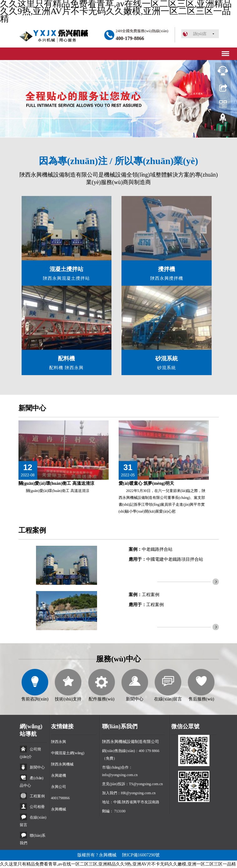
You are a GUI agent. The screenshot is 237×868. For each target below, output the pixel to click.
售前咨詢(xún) (35, 699)
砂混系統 (167, 359)
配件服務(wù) (101, 699)
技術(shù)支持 (68, 699)
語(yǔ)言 (200, 34)
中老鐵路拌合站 (157, 549)
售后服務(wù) (201, 699)
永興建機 (59, 775)
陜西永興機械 (62, 764)
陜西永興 (59, 742)
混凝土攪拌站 (66, 269)
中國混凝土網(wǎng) (68, 753)
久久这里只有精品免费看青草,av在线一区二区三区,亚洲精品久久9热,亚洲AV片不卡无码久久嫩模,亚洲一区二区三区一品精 (118, 864)
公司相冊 (37, 807)
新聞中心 (32, 408)
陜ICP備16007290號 (141, 855)
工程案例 (151, 595)
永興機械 (59, 809)
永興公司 (59, 787)
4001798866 (60, 798)
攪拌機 (167, 269)
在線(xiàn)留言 (168, 699)
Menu (224, 51)
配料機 (66, 359)
